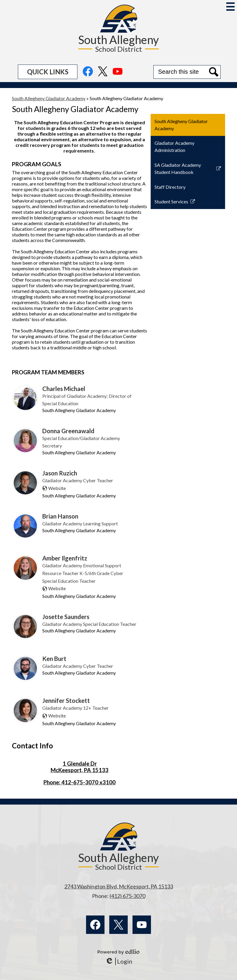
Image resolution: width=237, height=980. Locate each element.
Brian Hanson (60, 516)
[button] (48, 72)
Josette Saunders (66, 617)
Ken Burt (54, 659)
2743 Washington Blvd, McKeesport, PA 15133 (119, 886)
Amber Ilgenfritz (65, 558)
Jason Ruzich (60, 473)
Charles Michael (64, 389)
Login (119, 961)
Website (57, 488)
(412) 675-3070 (127, 896)
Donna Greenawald (68, 431)
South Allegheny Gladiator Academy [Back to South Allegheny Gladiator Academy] (49, 98)
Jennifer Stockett (66, 701)
